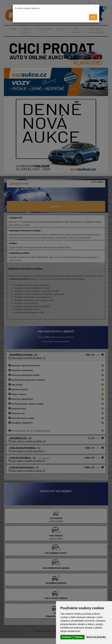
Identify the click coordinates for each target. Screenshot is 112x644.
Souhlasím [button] (67, 637)
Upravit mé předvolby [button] (96, 637)
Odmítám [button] (79, 637)
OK (93, 17)
